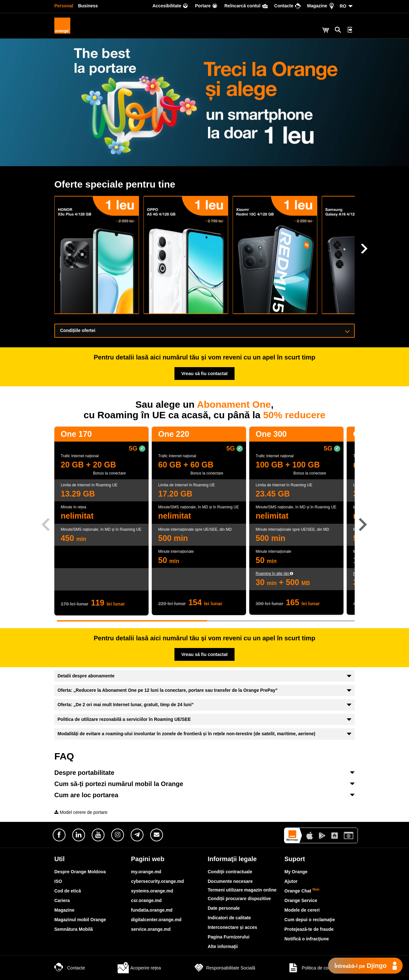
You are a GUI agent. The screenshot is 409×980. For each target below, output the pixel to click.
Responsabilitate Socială (224, 968)
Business (88, 6)
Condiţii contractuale (230, 872)
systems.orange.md (152, 891)
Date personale (224, 908)
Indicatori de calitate (229, 918)
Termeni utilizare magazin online (242, 890)
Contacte (70, 968)
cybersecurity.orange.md (157, 881)
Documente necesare (230, 881)
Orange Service (301, 900)
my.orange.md (146, 872)
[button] (363, 525)
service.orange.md (151, 929)
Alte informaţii (223, 946)
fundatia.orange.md (152, 910)
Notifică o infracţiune (307, 939)
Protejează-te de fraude (309, 929)
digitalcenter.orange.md (156, 920)
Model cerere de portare (81, 812)
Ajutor (291, 881)
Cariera (62, 900)
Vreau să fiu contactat (205, 374)
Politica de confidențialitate (321, 968)
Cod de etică (68, 891)
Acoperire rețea (139, 968)
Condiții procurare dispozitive (239, 899)
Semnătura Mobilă (74, 929)
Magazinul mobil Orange (80, 920)
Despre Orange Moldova (80, 872)
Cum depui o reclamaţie (310, 920)
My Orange (296, 872)
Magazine (64, 910)
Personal (64, 6)
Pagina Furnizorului (229, 937)
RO (343, 6)
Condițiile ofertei (205, 330)
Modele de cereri (302, 910)
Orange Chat (302, 891)
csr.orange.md (146, 900)
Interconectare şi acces (232, 927)
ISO (58, 881)
